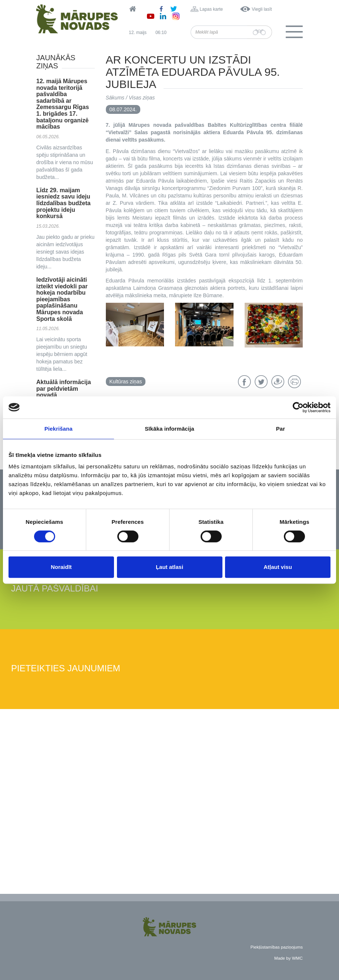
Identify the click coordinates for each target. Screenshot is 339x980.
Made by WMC (288, 958)
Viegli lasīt (262, 9)
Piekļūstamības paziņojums (277, 947)
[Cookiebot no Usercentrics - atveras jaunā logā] (298, 407)
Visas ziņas (142, 98)
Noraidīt (61, 567)
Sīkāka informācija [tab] (169, 429)
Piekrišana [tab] (58, 429)
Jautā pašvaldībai (55, 589)
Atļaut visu (278, 567)
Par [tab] (281, 429)
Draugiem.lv (278, 382)
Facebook (244, 382)
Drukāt (294, 382)
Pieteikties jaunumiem (66, 669)
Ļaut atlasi (169, 567)
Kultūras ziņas (126, 382)
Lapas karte (212, 9)
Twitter (261, 382)
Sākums (115, 98)
